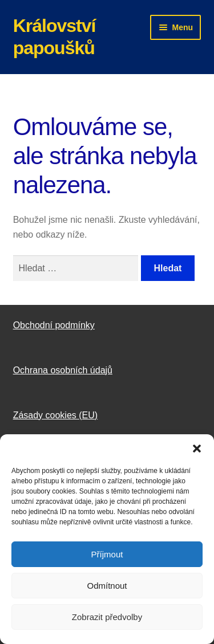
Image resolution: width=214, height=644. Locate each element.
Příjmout (107, 554)
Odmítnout (107, 586)
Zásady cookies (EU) (56, 415)
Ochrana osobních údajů (63, 370)
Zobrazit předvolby (107, 617)
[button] (197, 449)
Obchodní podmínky (54, 325)
